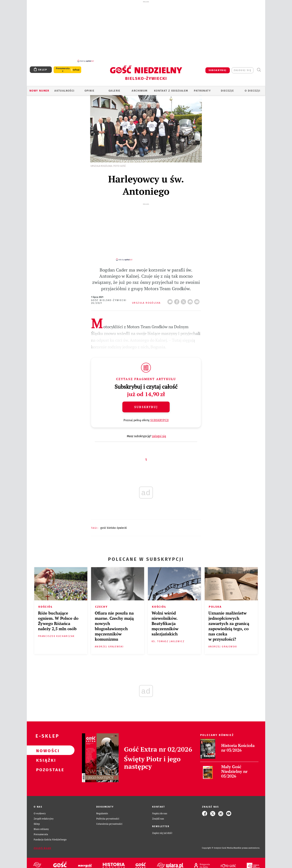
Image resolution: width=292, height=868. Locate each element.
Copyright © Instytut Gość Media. (218, 843)
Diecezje (227, 89)
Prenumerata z (63, 68)
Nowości (45, 745)
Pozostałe (45, 764)
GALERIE (115, 89)
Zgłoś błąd (42, 843)
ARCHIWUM (139, 89)
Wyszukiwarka (259, 68)
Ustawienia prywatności (109, 818)
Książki (45, 754)
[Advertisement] (146, 31)
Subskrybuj (146, 402)
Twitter (184, 295)
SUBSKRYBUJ (218, 68)
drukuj (191, 295)
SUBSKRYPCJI (160, 415)
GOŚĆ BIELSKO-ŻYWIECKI (114, 522)
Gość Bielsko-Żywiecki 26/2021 (109, 296)
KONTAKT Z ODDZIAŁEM (171, 89)
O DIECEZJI (252, 89)
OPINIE (89, 89)
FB (177, 295)
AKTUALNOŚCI (64, 89)
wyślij (198, 295)
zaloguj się (243, 68)
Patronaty (202, 89)
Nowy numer (39, 89)
